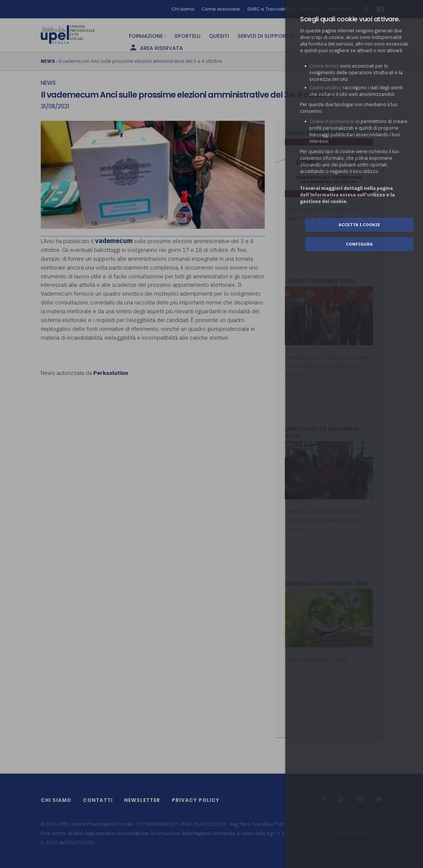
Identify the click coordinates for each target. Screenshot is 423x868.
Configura (359, 244)
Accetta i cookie (359, 225)
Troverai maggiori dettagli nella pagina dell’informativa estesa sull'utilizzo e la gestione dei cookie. (347, 195)
